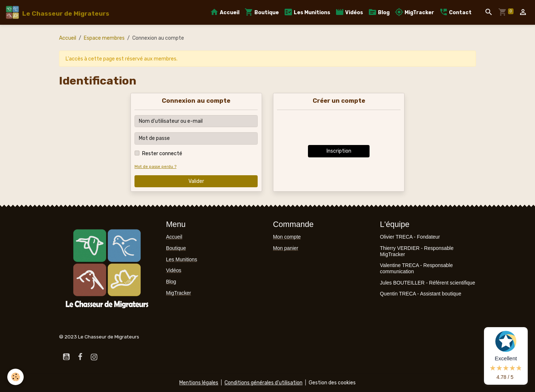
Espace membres (104, 38)
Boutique (262, 12)
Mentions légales (199, 383)
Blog (379, 12)
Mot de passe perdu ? (155, 167)
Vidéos (349, 12)
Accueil (225, 12)
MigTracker (414, 12)
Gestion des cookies (332, 383)
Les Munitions (307, 12)
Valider (196, 181)
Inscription (339, 151)
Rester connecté (162, 154)
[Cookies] (15, 377)
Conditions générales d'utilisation (263, 383)
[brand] (57, 12)
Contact (455, 12)
